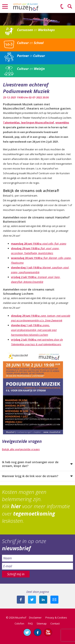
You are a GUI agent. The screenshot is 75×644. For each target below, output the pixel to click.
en (36, 30)
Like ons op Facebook (38, 632)
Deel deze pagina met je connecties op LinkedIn (43, 600)
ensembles (62, 122)
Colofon (19, 623)
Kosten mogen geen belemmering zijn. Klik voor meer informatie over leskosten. (36, 506)
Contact (55, 623)
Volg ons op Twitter (27, 632)
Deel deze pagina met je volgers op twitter (32, 600)
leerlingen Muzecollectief (37, 122)
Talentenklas (11, 122)
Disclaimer (35, 618)
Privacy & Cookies (56, 618)
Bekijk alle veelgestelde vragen (21, 449)
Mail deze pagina (54, 600)
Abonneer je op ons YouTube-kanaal (48, 632)
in (31, 56)
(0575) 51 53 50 (62, 7)
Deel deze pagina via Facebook (21, 600)
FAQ (30, 623)
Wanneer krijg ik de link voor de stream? (30, 476)
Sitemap (42, 623)
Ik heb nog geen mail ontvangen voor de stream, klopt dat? (30, 464)
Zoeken (70, 7)
